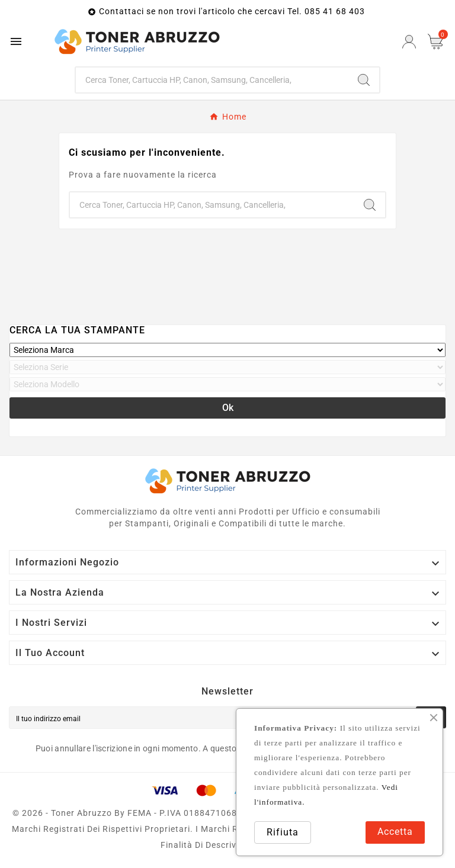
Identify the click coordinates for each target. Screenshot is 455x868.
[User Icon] (409, 42)
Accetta (395, 832)
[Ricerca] (212, 80)
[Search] (364, 80)
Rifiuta (283, 832)
